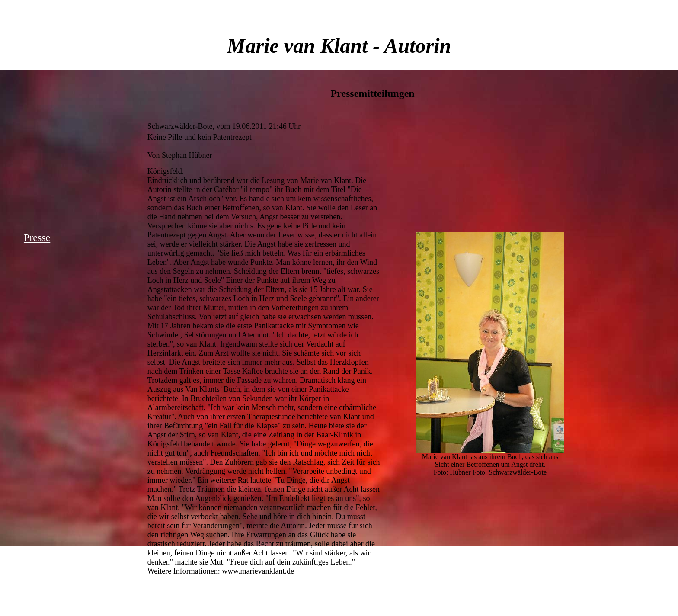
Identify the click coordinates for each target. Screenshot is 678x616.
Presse (37, 237)
